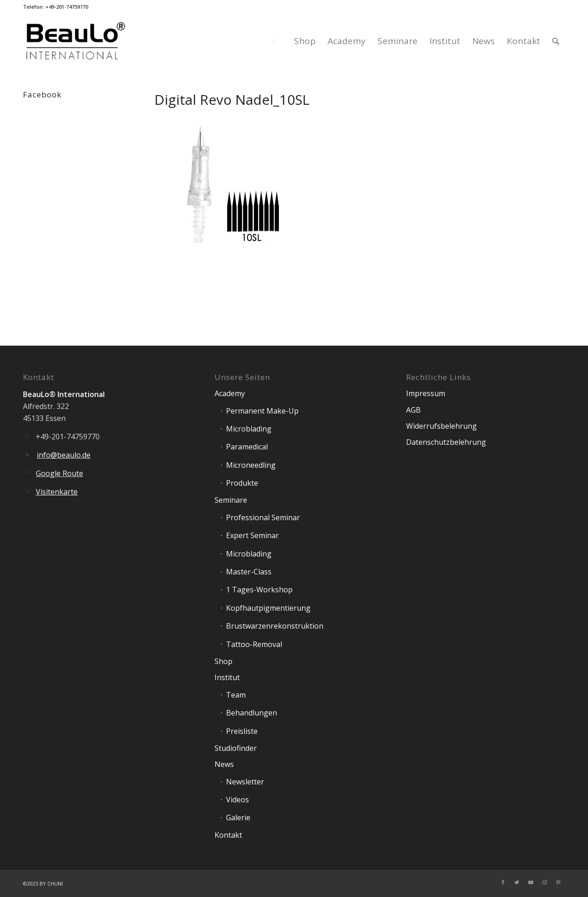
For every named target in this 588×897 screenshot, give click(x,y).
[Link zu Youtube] (531, 882)
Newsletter (245, 782)
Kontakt (228, 835)
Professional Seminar (263, 517)
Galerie (238, 818)
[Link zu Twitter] (517, 882)
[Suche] (556, 41)
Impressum (426, 393)
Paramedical (247, 447)
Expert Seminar (252, 535)
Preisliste (242, 731)
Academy (230, 393)
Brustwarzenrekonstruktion (275, 626)
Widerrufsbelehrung (441, 426)
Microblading (249, 429)
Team (236, 695)
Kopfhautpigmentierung (268, 608)
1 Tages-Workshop (259, 590)
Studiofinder (236, 748)
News (224, 764)
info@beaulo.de (64, 455)
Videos (237, 800)
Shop (223, 661)
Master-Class (249, 572)
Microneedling (251, 465)
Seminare (231, 500)
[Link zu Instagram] (544, 882)
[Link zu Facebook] (503, 882)
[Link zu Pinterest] (558, 882)
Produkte (242, 483)
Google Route (59, 473)
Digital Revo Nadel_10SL (232, 99)
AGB (413, 410)
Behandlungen (252, 713)
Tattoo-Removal (254, 644)
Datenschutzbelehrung (446, 442)
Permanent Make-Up (262, 411)
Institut (227, 677)
